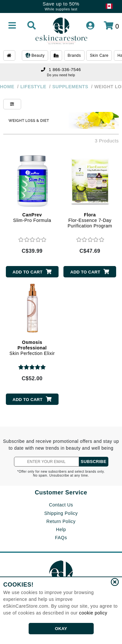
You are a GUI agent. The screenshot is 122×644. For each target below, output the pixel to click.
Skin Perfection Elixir (32, 348)
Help (61, 529)
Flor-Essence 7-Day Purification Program (90, 220)
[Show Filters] (12, 104)
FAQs (61, 538)
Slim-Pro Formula (32, 218)
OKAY (61, 629)
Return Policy (61, 521)
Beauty (35, 56)
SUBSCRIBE (94, 462)
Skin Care (99, 55)
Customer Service (61, 492)
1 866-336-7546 (61, 70)
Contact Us (61, 505)
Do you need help (61, 75)
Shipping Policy (61, 513)
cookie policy (93, 613)
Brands (74, 55)
